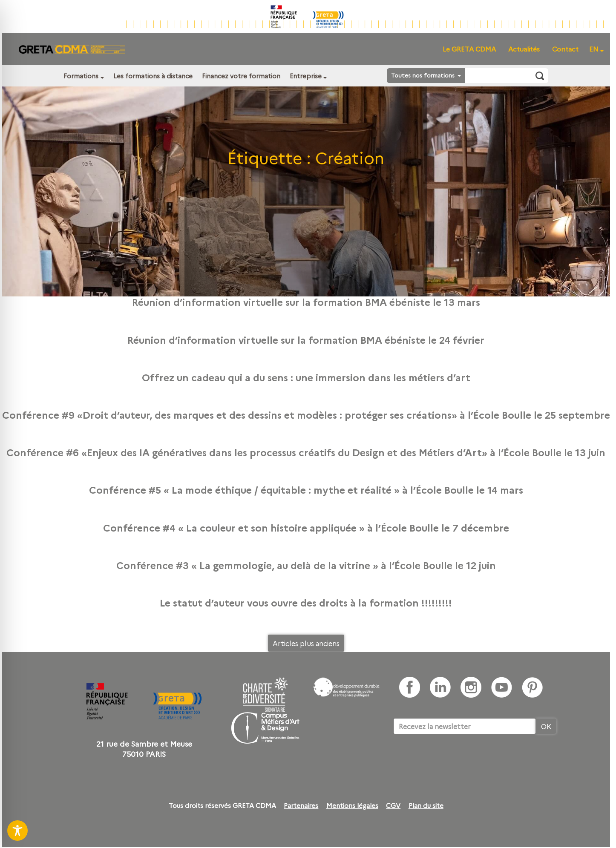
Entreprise (306, 76)
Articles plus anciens (306, 643)
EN (594, 49)
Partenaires (301, 805)
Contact (565, 49)
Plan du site (426, 805)
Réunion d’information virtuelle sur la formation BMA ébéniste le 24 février (306, 339)
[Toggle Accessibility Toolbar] (17, 831)
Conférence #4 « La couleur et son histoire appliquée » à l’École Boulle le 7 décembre (306, 527)
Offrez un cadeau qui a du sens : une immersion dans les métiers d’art (306, 377)
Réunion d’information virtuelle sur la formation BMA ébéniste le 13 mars (306, 302)
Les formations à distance (153, 76)
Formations (81, 76)
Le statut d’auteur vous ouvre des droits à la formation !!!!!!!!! (306, 602)
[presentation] (458, 760)
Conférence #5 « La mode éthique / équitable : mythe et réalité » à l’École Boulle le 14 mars (306, 489)
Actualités (524, 49)
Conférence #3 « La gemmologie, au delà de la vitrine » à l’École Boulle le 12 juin (306, 565)
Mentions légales (352, 805)
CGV (393, 805)
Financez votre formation (241, 76)
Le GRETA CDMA (469, 49)
